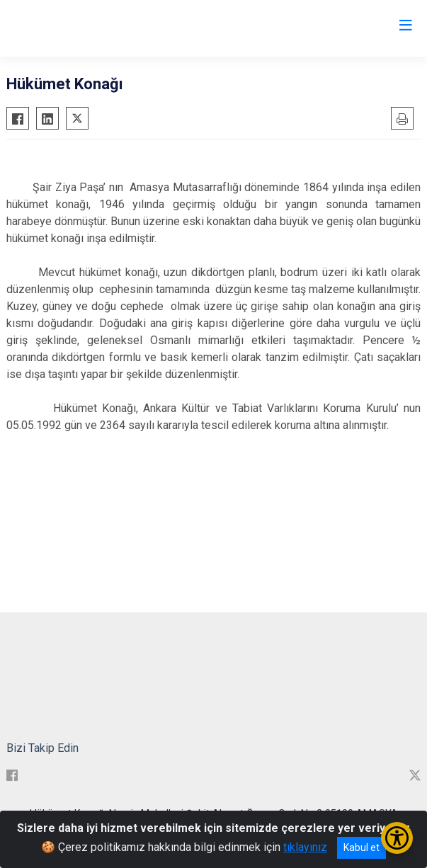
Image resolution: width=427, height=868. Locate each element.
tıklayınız (305, 847)
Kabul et (361, 847)
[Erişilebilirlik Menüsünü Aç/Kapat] (397, 838)
